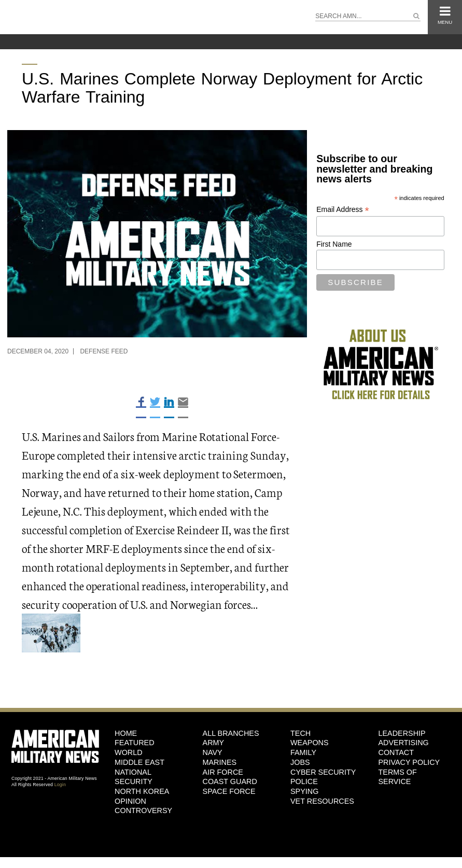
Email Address (343, 210)
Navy (213, 752)
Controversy (143, 810)
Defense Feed (104, 351)
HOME (126, 733)
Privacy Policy (409, 762)
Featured (135, 743)
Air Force (223, 772)
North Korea (142, 791)
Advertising (404, 743)
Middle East (139, 762)
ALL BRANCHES (231, 733)
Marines (220, 762)
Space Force (229, 791)
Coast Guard (230, 781)
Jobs (300, 762)
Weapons (310, 743)
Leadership (402, 733)
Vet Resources (322, 801)
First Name (334, 244)
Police (304, 781)
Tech (300, 733)
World (129, 752)
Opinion (130, 801)
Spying (304, 791)
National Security (134, 777)
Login (60, 785)
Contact (396, 752)
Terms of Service (398, 777)
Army (214, 743)
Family (303, 752)
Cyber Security (323, 772)
